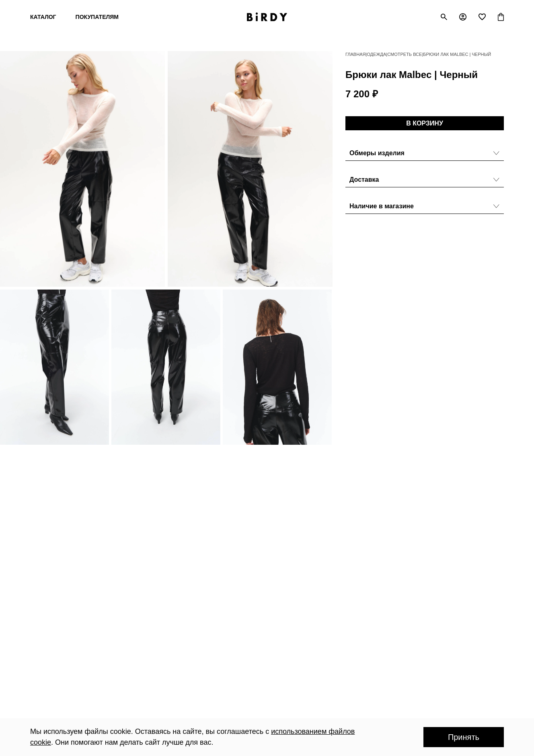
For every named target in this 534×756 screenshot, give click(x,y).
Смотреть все (405, 54)
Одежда (376, 54)
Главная (355, 54)
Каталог (43, 17)
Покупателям (97, 17)
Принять (464, 737)
